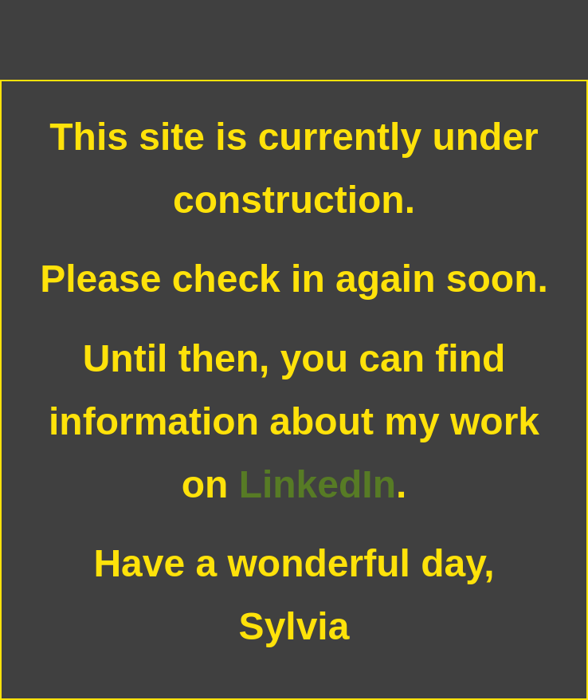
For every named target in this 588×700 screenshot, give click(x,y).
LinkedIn (318, 484)
